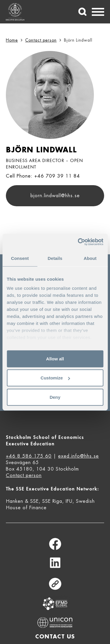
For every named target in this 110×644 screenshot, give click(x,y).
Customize (55, 378)
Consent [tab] (20, 258)
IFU (69, 501)
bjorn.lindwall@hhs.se (55, 196)
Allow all (55, 358)
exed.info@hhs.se (78, 456)
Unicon (55, 623)
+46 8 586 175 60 (29, 456)
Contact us (55, 637)
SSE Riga (52, 501)
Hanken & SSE (22, 501)
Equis (55, 604)
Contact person (41, 40)
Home (12, 40)
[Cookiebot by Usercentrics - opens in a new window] (78, 242)
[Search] (82, 12)
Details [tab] (55, 258)
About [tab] (90, 258)
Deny (55, 397)
